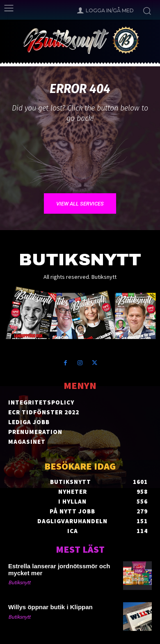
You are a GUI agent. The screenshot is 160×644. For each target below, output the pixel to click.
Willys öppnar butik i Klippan (50, 607)
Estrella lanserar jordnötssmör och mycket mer (59, 569)
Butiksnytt (19, 582)
